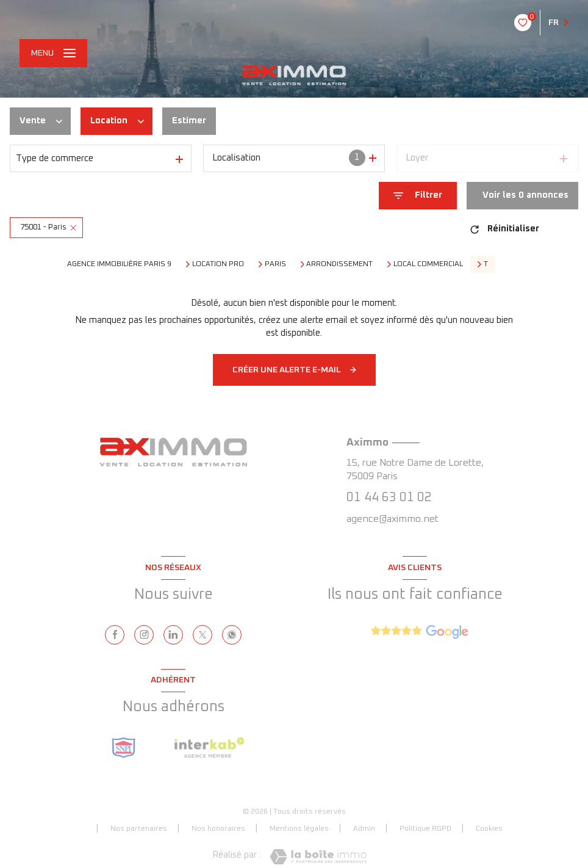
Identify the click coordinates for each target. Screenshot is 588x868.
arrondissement (339, 264)
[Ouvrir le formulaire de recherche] (418, 196)
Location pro (218, 264)
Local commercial (428, 264)
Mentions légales (299, 829)
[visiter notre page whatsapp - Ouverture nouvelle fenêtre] (232, 635)
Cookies (489, 829)
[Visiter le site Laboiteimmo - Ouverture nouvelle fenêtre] (318, 857)
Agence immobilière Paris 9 (119, 264)
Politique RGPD (425, 829)
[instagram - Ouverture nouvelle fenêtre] (144, 635)
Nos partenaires (139, 829)
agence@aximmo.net (393, 519)
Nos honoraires (218, 829)
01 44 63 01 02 (389, 497)
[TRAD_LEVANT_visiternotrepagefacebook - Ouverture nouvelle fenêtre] (115, 635)
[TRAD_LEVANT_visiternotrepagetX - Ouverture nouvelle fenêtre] (203, 635)
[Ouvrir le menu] (53, 53)
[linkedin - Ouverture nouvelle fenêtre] (173, 635)
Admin (364, 829)
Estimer (189, 121)
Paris (275, 264)
